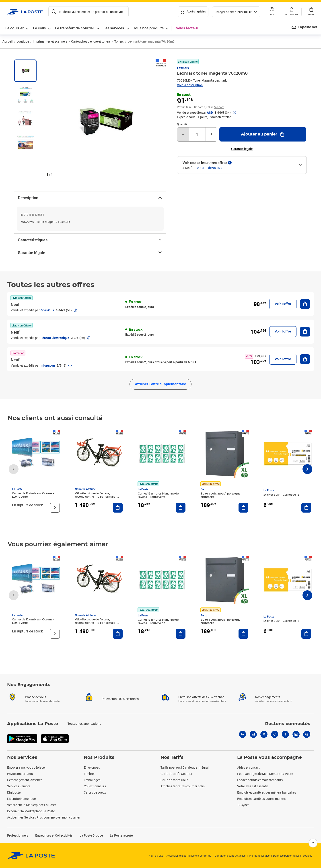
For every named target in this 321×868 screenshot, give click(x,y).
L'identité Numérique (21, 799)
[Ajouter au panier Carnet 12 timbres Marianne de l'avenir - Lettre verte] (181, 508)
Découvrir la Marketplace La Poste (31, 811)
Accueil (8, 41)
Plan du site (156, 856)
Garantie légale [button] (242, 149)
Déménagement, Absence (25, 780)
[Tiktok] (275, 734)
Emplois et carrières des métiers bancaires (267, 792)
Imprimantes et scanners (50, 41)
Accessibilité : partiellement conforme (189, 856)
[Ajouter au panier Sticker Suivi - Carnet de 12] (306, 508)
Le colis (39, 28)
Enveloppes (92, 767)
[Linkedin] (243, 734)
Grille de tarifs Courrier (176, 774)
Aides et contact (248, 767)
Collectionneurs (95, 786)
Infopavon (48, 365)
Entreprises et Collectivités (54, 835)
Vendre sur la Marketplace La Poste (32, 805)
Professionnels (18, 835)
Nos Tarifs (172, 757)
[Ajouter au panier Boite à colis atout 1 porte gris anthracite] (243, 508)
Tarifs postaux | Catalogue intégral (185, 767)
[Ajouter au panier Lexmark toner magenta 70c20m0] (263, 134)
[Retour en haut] (313, 843)
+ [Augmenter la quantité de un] (211, 134)
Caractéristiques (90, 240)
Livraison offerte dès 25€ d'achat (201, 697)
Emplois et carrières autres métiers (261, 799)
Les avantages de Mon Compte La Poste (265, 774)
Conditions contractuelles (230, 856)
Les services (114, 28)
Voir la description (190, 85)
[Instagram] (253, 734)
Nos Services (22, 757)
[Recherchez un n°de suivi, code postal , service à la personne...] (88, 12)
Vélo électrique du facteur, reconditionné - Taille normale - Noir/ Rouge (96, 497)
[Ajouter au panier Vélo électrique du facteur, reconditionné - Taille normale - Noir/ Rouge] (118, 508)
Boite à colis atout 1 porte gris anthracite (220, 495)
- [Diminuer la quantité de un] (183, 134)
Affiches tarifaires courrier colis (183, 786)
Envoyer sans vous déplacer (26, 767)
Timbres (90, 774)
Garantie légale (90, 252)
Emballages (92, 780)
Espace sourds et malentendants (260, 780)
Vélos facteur (187, 28)
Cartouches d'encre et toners (91, 41)
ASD (210, 113)
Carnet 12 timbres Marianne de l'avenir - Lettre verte (158, 495)
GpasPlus (47, 310)
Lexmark (183, 68)
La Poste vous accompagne (270, 757)
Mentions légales (259, 856)
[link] (31, 856)
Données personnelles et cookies (293, 856)
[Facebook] (285, 734)
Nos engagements (268, 697)
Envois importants (20, 774)
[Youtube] (296, 734)
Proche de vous (36, 697)
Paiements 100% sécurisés (120, 699)
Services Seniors (19, 786)
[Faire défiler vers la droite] (307, 469)
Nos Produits (99, 757)
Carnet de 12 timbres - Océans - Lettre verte (33, 495)
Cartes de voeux (95, 792)
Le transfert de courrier (75, 28)
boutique (23, 41)
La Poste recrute (121, 835)
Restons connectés (288, 724)
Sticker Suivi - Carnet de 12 (281, 495)
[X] (264, 734)
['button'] (25, 12)
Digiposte (14, 792)
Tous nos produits (148, 28)
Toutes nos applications (84, 723)
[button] (292, 12)
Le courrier (14, 28)
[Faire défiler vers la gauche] (14, 469)
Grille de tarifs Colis (174, 780)
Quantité (182, 124)
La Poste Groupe (91, 835)
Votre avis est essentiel (253, 786)
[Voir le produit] (55, 508)
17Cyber (243, 805)
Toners (119, 41)
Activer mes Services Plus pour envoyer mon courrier (44, 817)
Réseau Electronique (55, 338)
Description (90, 198)
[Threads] (307, 734)
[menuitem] (304, 27)
